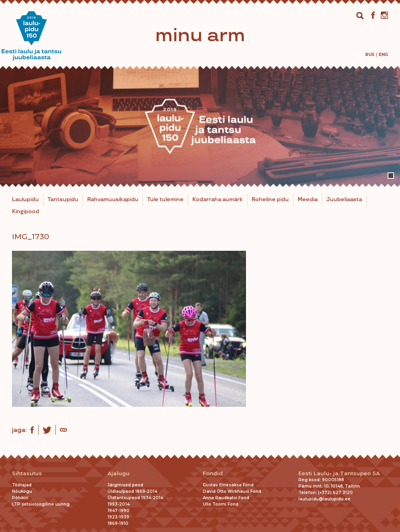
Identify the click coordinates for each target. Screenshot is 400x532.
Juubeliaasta (344, 200)
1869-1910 (118, 523)
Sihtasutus (27, 473)
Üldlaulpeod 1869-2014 (132, 491)
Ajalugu (119, 473)
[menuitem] (370, 55)
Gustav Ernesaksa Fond (228, 485)
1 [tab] (391, 176)
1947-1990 (119, 511)
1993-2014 (119, 504)
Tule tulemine (165, 200)
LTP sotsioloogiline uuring (41, 504)
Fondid (213, 473)
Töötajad (22, 485)
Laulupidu (25, 200)
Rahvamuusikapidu (113, 200)
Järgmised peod (125, 485)
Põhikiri (20, 498)
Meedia (308, 200)
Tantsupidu (63, 200)
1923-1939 (118, 517)
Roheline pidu (270, 200)
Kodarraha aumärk (218, 200)
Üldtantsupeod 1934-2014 (135, 498)
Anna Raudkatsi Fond (226, 498)
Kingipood (26, 212)
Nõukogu (22, 491)
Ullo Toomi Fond (221, 504)
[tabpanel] (200, 126)
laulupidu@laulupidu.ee (324, 499)
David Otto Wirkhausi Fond (232, 491)
